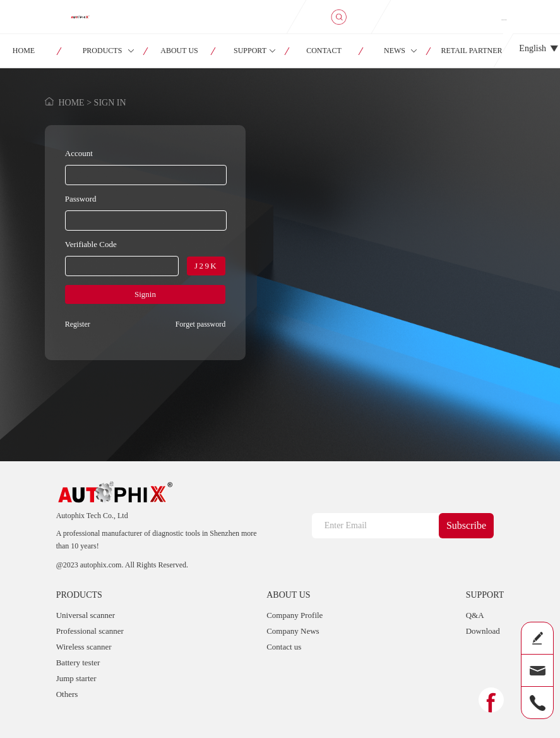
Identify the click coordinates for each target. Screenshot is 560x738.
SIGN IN (504, 20)
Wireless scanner (84, 647)
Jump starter (76, 678)
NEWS (395, 51)
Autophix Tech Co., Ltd (92, 516)
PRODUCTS (103, 51)
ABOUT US (179, 51)
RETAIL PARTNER (472, 51)
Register (78, 324)
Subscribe (466, 525)
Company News (293, 631)
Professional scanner (90, 631)
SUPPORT (250, 51)
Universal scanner (86, 615)
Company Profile (295, 615)
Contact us (284, 647)
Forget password (200, 324)
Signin (145, 294)
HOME (71, 103)
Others (67, 694)
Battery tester (78, 662)
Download (483, 631)
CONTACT (324, 51)
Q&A (475, 615)
